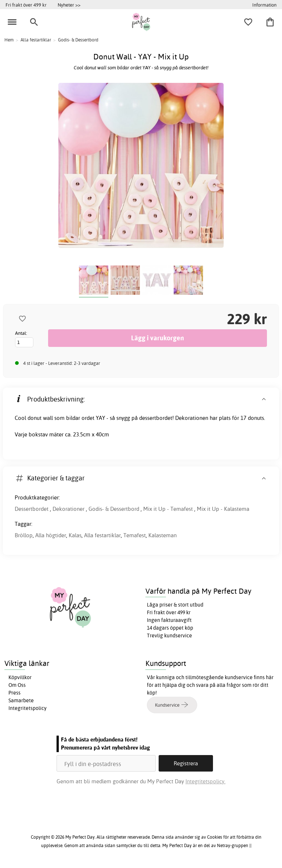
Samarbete (21, 700)
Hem (9, 40)
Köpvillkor (20, 677)
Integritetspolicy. (205, 781)
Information (264, 5)
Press (15, 693)
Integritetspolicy (28, 708)
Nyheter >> (69, 5)
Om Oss (17, 685)
